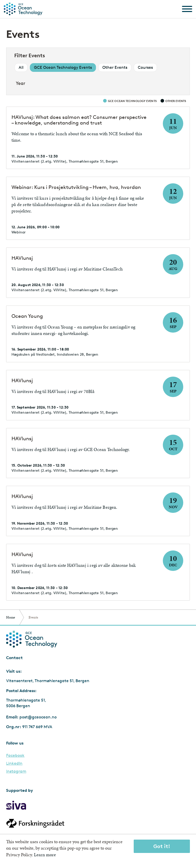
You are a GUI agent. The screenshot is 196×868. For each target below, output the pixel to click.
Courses (145, 67)
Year (21, 83)
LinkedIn (14, 763)
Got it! (162, 846)
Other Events (115, 67)
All (21, 67)
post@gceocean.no (38, 717)
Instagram (16, 771)
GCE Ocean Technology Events (63, 67)
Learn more (45, 855)
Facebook (15, 756)
